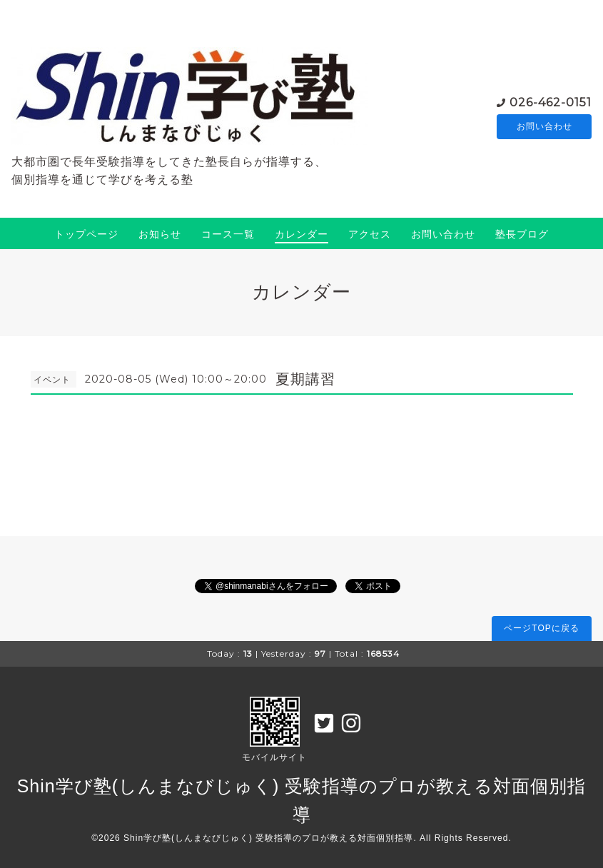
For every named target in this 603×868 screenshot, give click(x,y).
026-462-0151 (551, 101)
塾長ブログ (522, 234)
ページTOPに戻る (541, 628)
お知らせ (160, 234)
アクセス (370, 234)
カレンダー (301, 234)
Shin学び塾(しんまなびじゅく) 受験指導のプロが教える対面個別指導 (268, 838)
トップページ (86, 234)
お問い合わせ (544, 126)
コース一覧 (228, 234)
